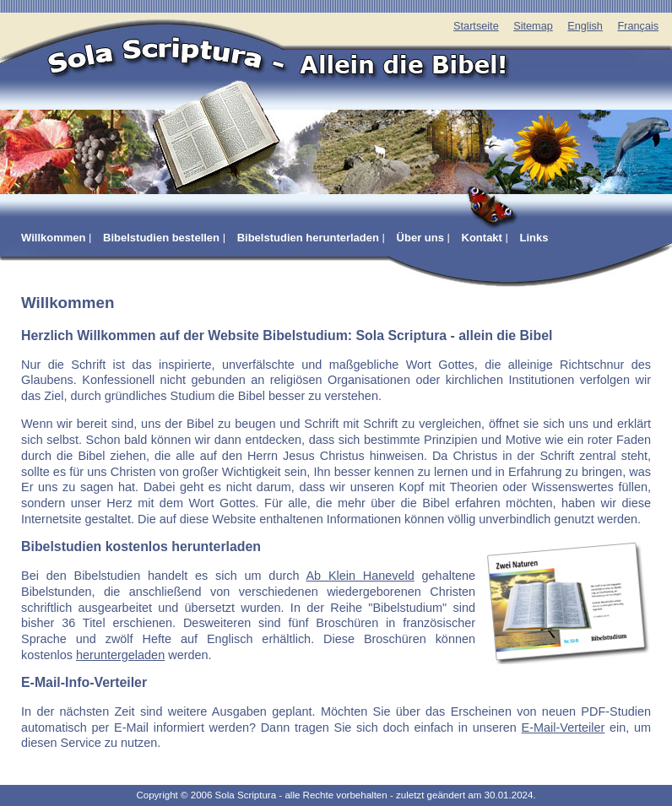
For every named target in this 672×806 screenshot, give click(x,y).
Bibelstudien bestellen (161, 238)
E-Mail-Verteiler (564, 728)
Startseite (476, 26)
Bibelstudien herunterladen (308, 238)
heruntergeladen (120, 655)
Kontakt (482, 238)
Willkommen (53, 238)
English (585, 26)
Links (534, 238)
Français (638, 26)
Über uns (420, 238)
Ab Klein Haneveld (360, 576)
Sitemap (533, 26)
